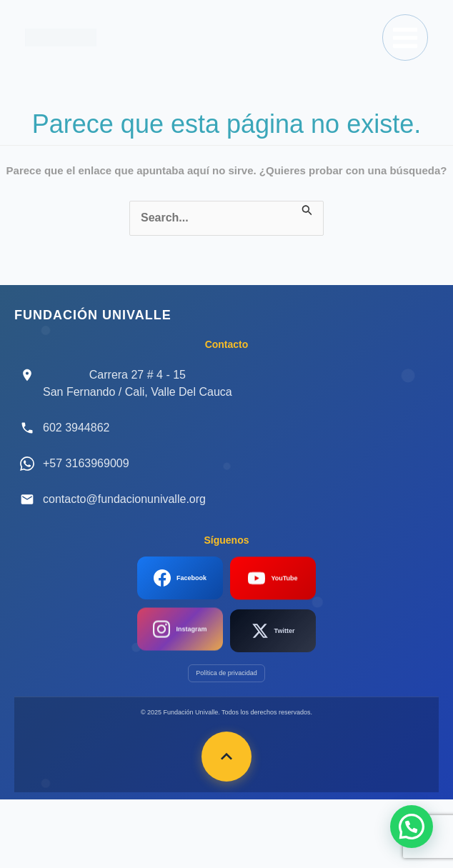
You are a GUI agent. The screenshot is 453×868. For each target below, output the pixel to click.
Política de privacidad (226, 673)
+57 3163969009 (86, 463)
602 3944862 (76, 428)
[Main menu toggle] (405, 37)
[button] (412, 827)
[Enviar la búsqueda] (307, 209)
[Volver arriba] (226, 757)
